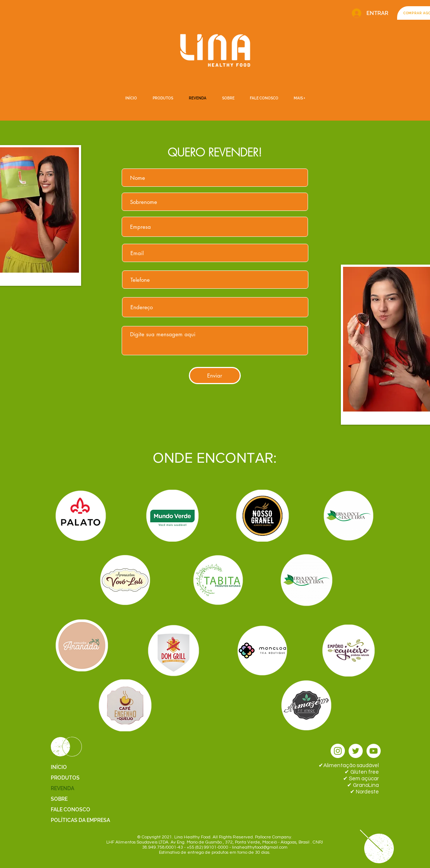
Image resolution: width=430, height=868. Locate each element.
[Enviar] (215, 376)
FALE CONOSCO (71, 810)
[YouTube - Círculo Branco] (374, 751)
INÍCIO (59, 767)
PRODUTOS (65, 778)
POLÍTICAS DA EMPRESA (80, 820)
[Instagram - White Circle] (338, 751)
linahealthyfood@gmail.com (260, 847)
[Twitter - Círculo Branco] (356, 751)
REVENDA (62, 788)
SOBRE (59, 799)
